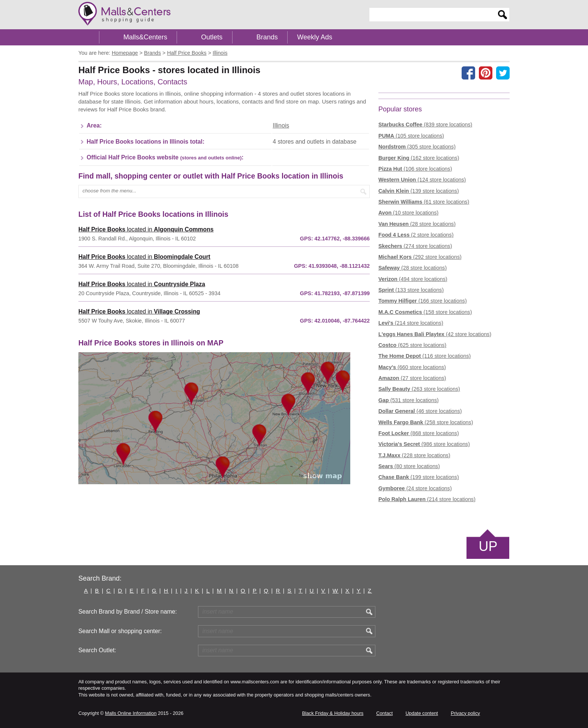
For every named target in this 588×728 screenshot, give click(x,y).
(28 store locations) (417, 224)
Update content (421, 713)
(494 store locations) (413, 279)
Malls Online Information (131, 713)
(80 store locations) (409, 466)
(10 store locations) (408, 213)
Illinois (281, 125)
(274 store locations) (415, 246)
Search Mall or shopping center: (120, 631)
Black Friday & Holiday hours (333, 713)
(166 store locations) (423, 301)
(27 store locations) (412, 378)
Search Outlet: (97, 650)
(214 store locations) (411, 323)
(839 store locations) (425, 125)
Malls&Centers (145, 37)
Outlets (212, 37)
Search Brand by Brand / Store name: (128, 612)
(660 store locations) (412, 367)
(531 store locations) (409, 400)
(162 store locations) (419, 158)
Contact (384, 713)
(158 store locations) (425, 312)
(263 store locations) (419, 389)
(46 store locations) (420, 411)
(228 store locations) (414, 455)
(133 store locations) (411, 290)
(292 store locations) (420, 257)
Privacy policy (465, 713)
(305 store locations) (417, 147)
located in (146, 229)
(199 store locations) (419, 477)
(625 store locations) (412, 345)
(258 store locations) (426, 422)
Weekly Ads (315, 37)
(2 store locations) (416, 235)
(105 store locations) (411, 136)
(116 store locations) (424, 356)
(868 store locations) (419, 433)
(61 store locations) (424, 202)
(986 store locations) (424, 444)
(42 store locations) (435, 334)
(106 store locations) (415, 169)
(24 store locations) (415, 488)
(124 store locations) (422, 180)
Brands (267, 37)
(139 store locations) (419, 191)
